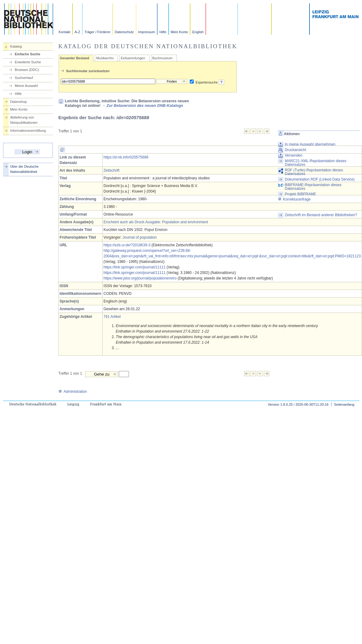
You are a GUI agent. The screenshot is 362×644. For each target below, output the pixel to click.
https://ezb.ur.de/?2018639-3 (127, 245)
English (198, 32)
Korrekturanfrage (294, 199)
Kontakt (64, 32)
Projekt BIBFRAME (301, 194)
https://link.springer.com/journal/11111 (134, 267)
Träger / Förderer (97, 32)
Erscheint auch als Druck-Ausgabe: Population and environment (156, 222)
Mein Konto (179, 32)
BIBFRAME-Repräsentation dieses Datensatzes (313, 187)
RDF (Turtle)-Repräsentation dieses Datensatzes (314, 172)
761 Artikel (112, 317)
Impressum (147, 32)
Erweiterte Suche (28, 62)
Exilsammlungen (133, 58)
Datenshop (18, 102)
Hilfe (163, 32)
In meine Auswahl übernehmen (310, 144)
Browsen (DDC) (27, 70)
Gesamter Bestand (74, 58)
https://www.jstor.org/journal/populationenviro (140, 278)
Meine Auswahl (26, 86)
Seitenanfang (344, 404)
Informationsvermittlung (28, 131)
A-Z (77, 32)
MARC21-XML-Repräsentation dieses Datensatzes (316, 163)
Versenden (294, 155)
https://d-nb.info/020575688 (126, 157)
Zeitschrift (111, 170)
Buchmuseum (162, 58)
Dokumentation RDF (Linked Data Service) (320, 179)
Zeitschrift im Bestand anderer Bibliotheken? (321, 215)
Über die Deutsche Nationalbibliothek (24, 169)
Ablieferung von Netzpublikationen (24, 120)
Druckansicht (296, 150)
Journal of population (140, 237)
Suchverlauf (24, 78)
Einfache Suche (27, 54)
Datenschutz (124, 32)
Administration (73, 392)
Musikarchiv (105, 58)
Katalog (16, 46)
